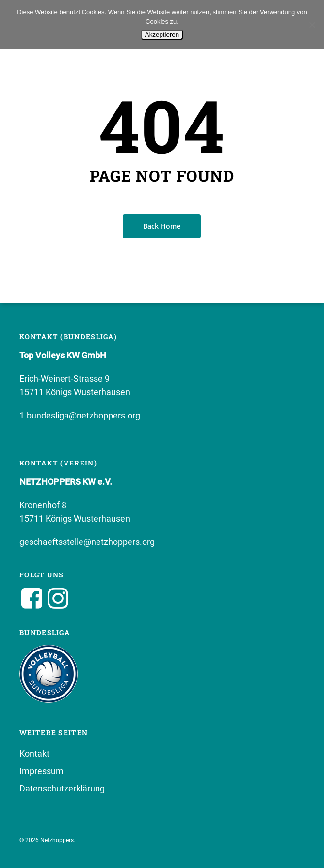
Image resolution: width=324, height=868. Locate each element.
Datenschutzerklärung (62, 788)
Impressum (41, 771)
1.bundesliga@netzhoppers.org (80, 415)
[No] (312, 25)
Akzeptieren (162, 35)
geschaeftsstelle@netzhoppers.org (87, 542)
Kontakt (34, 753)
